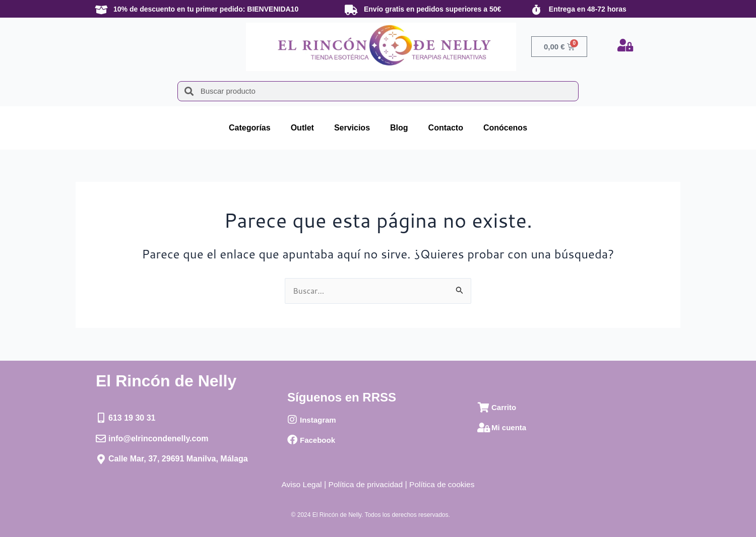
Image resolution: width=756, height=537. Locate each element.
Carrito (504, 408)
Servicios (352, 128)
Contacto (446, 128)
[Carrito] (484, 408)
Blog (399, 128)
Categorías (250, 128)
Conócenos (505, 128)
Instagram (318, 420)
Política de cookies (444, 485)
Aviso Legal (299, 485)
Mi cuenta (509, 428)
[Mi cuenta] (484, 428)
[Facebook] (292, 440)
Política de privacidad (365, 485)
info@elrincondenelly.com (158, 439)
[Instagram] (292, 420)
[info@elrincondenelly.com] (101, 439)
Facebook (318, 440)
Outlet (302, 128)
